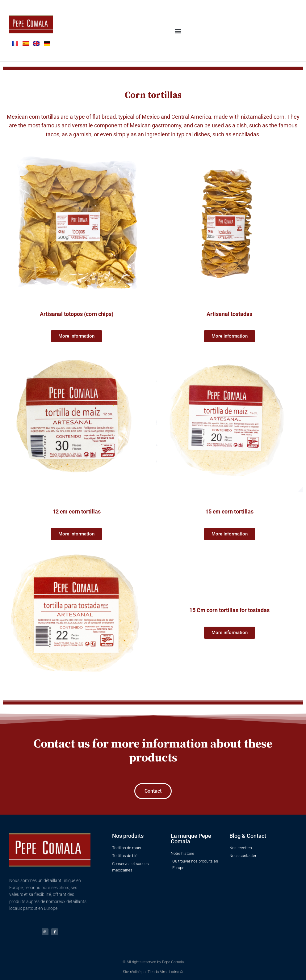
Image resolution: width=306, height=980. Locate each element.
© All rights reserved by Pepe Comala (153, 962)
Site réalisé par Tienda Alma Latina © (153, 972)
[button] (178, 31)
